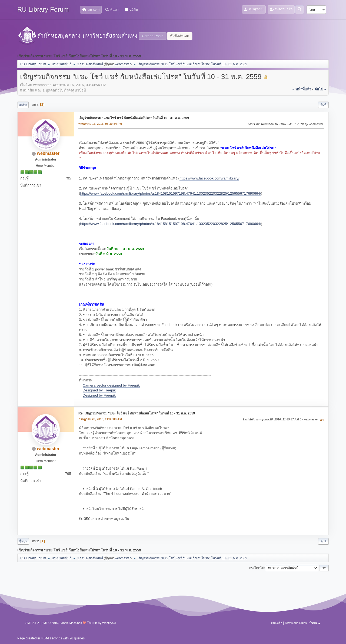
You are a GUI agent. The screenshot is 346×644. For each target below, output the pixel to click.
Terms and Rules (296, 623)
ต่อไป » (320, 89)
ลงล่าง (23, 105)
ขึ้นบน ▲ (315, 623)
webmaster (123, 64)
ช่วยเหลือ (276, 623)
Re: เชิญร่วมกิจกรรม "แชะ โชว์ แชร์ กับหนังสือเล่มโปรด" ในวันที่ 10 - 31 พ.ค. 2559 (137, 413)
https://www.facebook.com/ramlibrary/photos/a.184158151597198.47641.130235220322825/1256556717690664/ (170, 193)
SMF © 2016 (50, 623)
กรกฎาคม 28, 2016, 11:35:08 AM (100, 419)
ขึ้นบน (23, 541)
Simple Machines (71, 623)
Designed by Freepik (99, 390)
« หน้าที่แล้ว (302, 89)
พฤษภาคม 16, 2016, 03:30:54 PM (100, 124)
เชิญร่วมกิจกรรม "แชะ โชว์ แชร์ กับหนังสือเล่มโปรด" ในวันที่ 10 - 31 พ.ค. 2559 (134, 118)
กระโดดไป (257, 568)
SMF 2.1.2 (32, 623)
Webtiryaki (109, 623)
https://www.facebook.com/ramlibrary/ (209, 178)
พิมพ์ (323, 105)
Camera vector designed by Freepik (111, 385)
